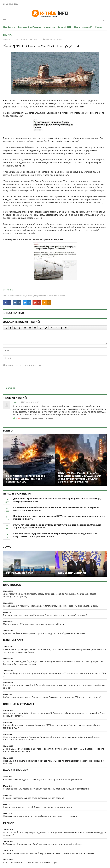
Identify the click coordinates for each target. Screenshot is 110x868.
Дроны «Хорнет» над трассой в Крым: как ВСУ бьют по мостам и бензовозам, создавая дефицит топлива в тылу (52, 726)
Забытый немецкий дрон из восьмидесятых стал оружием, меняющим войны (42, 779)
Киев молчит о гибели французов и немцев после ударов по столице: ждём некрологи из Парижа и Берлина (54, 762)
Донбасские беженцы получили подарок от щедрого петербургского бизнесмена (44, 633)
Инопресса (49, 27)
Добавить (11, 388)
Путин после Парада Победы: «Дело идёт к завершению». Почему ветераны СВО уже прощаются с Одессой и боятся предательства (53, 663)
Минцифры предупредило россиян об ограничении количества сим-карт (40, 816)
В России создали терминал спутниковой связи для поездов (33, 798)
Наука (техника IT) (83, 27)
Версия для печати (53, 39)
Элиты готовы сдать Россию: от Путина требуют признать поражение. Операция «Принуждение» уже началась (57, 526)
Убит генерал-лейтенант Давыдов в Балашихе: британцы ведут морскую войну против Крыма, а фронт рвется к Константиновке (52, 738)
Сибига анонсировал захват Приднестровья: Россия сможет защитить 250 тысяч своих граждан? (52, 697)
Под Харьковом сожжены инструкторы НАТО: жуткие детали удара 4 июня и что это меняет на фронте (59, 517)
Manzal (24, 39)
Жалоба (49, 419)
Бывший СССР (65, 27)
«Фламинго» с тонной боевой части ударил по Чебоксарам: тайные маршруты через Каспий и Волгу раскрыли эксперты (54, 715)
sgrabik (16, 402)
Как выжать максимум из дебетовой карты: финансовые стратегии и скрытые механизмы (49, 853)
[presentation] (25, 377)
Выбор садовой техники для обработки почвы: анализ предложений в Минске (43, 844)
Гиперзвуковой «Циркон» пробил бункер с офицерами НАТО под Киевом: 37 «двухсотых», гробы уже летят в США (55, 535)
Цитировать (38, 419)
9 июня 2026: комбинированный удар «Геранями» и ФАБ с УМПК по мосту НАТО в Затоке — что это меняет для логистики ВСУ (54, 750)
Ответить (26, 419)
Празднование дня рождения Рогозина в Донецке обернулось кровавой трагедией (45, 615)
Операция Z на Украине (29, 27)
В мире (8, 35)
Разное (99, 27)
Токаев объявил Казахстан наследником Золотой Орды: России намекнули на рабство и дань (50, 606)
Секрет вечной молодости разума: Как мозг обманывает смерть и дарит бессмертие (46, 789)
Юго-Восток (9, 27)
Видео (8, 430)
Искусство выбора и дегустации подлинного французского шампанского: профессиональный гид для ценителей (54, 834)
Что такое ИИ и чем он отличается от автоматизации (30, 863)
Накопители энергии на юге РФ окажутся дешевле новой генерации (38, 807)
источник (8, 290)
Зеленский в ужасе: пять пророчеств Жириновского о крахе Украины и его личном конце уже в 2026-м (55, 675)
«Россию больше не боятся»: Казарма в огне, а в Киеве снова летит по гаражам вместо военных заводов (56, 509)
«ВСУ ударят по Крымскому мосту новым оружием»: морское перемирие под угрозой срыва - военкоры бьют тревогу (50, 595)
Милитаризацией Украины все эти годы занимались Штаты (34, 624)
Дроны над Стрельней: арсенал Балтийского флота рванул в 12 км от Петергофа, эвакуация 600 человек (57, 500)
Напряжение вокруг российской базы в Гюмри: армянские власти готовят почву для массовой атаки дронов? (54, 686)
